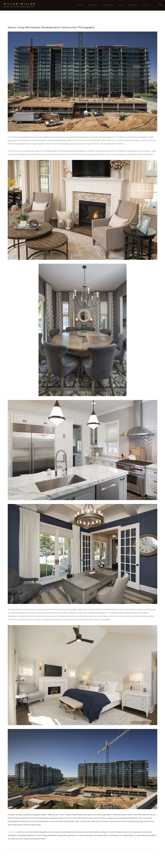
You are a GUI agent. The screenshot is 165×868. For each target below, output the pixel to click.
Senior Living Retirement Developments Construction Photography (51, 27)
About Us (93, 5)
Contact (146, 5)
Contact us (12, 832)
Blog (121, 5)
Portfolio (108, 5)
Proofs (133, 5)
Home (80, 5)
